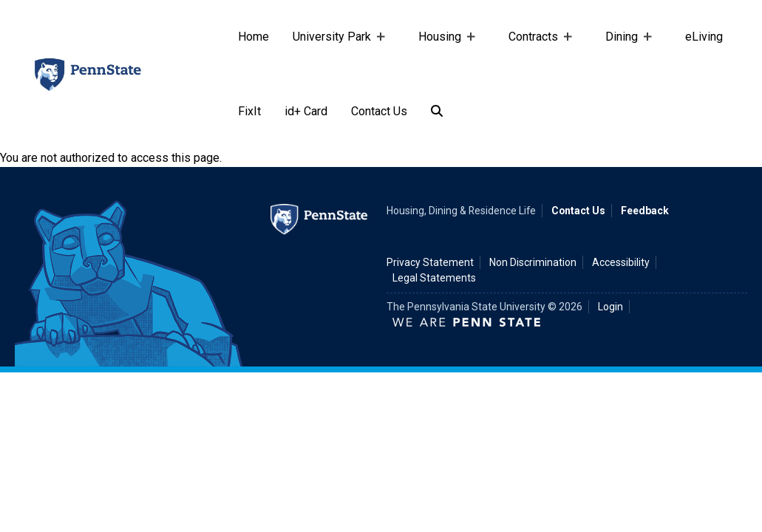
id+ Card (306, 111)
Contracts (536, 52)
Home (254, 37)
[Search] (437, 112)
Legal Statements (434, 278)
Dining (625, 52)
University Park (335, 52)
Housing (443, 52)
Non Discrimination (533, 262)
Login (610, 307)
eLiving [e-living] (704, 37)
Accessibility (621, 262)
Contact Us (379, 111)
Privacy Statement (430, 262)
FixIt (249, 111)
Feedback (645, 211)
